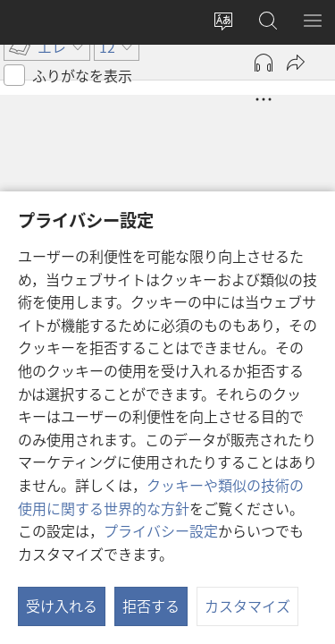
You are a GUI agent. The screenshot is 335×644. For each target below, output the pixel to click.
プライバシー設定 (161, 530)
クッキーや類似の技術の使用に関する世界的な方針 (161, 496)
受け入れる (62, 606)
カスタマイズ (247, 606)
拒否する (151, 606)
